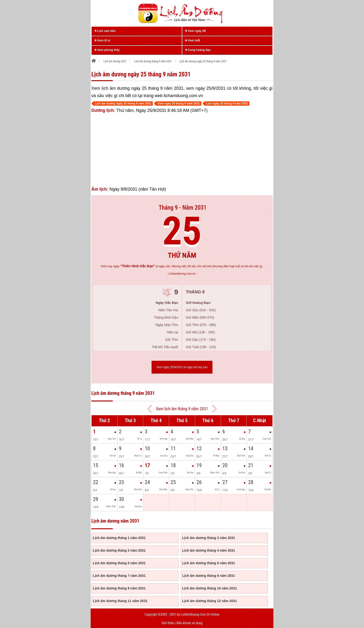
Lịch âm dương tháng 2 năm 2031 (209, 538)
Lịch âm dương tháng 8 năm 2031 (209, 576)
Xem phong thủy (107, 50)
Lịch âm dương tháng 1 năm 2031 (119, 538)
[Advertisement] (182, 150)
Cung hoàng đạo (198, 50)
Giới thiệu (168, 623)
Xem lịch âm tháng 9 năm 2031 (182, 409)
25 (182, 231)
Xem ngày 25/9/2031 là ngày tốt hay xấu (182, 367)
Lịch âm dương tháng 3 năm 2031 (119, 550)
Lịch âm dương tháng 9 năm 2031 (119, 588)
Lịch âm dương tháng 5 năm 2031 (119, 563)
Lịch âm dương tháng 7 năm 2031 (119, 576)
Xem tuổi (193, 40)
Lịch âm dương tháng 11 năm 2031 (120, 601)
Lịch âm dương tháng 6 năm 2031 (209, 563)
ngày (134, 266)
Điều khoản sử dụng (189, 623)
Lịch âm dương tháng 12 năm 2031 (210, 601)
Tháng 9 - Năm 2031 (183, 208)
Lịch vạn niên (105, 31)
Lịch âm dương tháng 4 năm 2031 (209, 550)
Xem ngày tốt (195, 31)
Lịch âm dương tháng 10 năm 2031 (210, 588)
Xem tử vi (102, 40)
